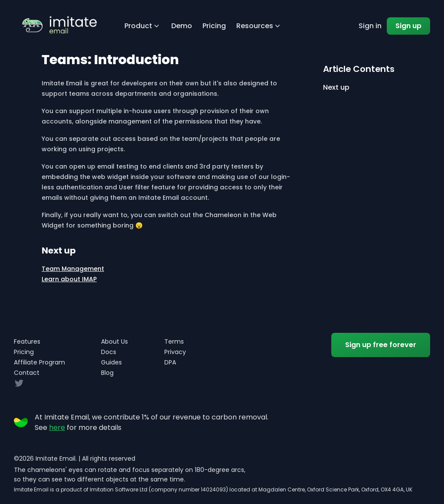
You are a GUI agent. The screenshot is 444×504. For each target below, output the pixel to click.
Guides (111, 362)
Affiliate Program (39, 362)
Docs (109, 352)
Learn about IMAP (69, 279)
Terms (174, 341)
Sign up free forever (381, 345)
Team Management (73, 269)
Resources (259, 26)
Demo (182, 26)
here (57, 428)
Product (143, 26)
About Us (114, 341)
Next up (336, 87)
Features (27, 341)
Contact (27, 373)
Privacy (175, 352)
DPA (170, 362)
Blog (107, 373)
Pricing (214, 26)
